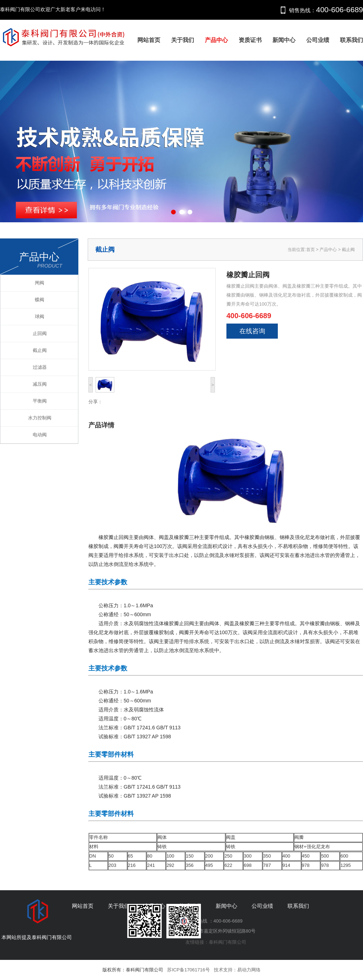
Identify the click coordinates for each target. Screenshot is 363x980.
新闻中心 (284, 40)
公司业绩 (318, 40)
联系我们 (351, 40)
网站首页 (149, 40)
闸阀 (40, 283)
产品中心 (216, 40)
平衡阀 (40, 401)
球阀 (40, 317)
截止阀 (40, 350)
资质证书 (250, 40)
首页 (311, 250)
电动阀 (40, 435)
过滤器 (40, 367)
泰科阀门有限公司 (228, 942)
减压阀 (40, 384)
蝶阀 (40, 300)
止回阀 (40, 333)
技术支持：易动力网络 (237, 970)
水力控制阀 (40, 418)
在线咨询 (252, 331)
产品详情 (101, 425)
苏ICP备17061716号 (189, 970)
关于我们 (183, 40)
